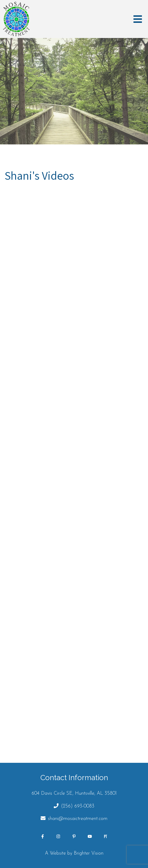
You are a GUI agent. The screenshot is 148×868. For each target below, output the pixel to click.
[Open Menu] (138, 19)
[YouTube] (90, 836)
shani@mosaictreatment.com (78, 819)
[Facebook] (42, 836)
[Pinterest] (74, 836)
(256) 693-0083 (78, 806)
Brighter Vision (89, 853)
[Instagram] (58, 836)
